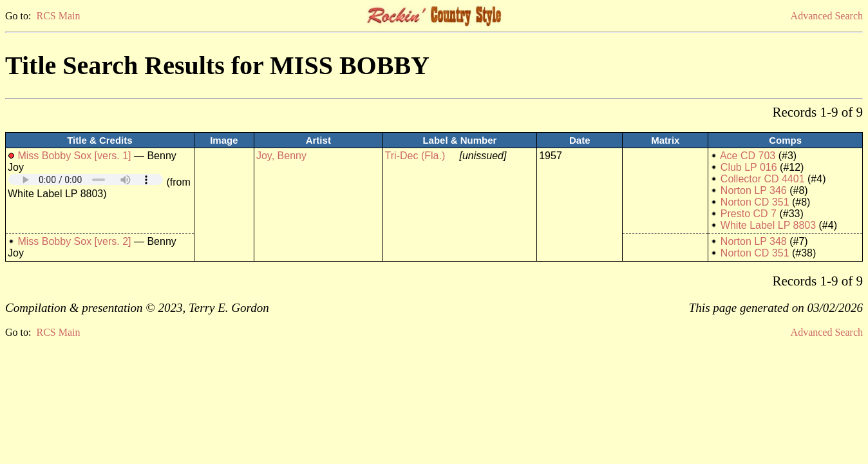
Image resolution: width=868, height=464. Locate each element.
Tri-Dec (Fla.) (415, 156)
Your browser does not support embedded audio (86, 179)
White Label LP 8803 (768, 225)
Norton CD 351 (755, 202)
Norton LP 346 (754, 190)
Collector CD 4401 (763, 179)
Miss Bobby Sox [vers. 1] (74, 156)
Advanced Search (827, 16)
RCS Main (58, 16)
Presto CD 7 (749, 214)
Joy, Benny (281, 156)
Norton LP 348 (754, 241)
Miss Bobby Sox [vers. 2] (74, 241)
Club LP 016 (749, 167)
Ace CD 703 (748, 156)
